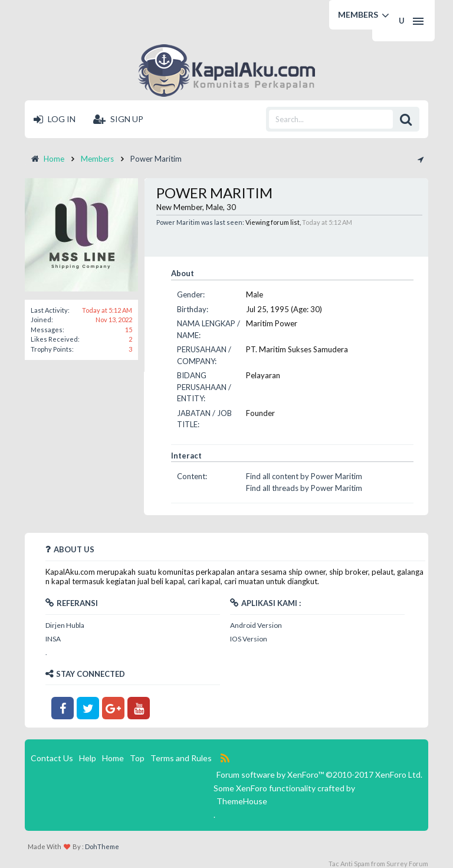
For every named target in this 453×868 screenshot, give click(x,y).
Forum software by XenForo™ (319, 774)
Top (137, 758)
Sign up (118, 119)
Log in (55, 119)
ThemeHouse (242, 801)
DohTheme (102, 846)
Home (113, 758)
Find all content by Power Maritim (304, 476)
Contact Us (52, 758)
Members (358, 14)
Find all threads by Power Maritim (304, 488)
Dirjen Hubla (65, 625)
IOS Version (249, 639)
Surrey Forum (407, 864)
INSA (53, 639)
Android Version (256, 625)
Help (88, 758)
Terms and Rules (181, 758)
